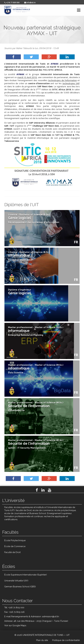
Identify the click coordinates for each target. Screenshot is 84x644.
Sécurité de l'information (36, 406)
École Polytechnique (15, 540)
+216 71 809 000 (12, 3)
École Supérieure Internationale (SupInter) (26, 575)
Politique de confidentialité (66, 640)
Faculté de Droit (12, 552)
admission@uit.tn (51, 617)
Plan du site (42, 640)
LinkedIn (43, 490)
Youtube (50, 490)
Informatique (29, 256)
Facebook (37, 490)
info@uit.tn (30, 3)
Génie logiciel (20, 292)
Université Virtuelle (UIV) (16, 581)
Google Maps (19, 625)
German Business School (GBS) (20, 587)
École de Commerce (15, 546)
